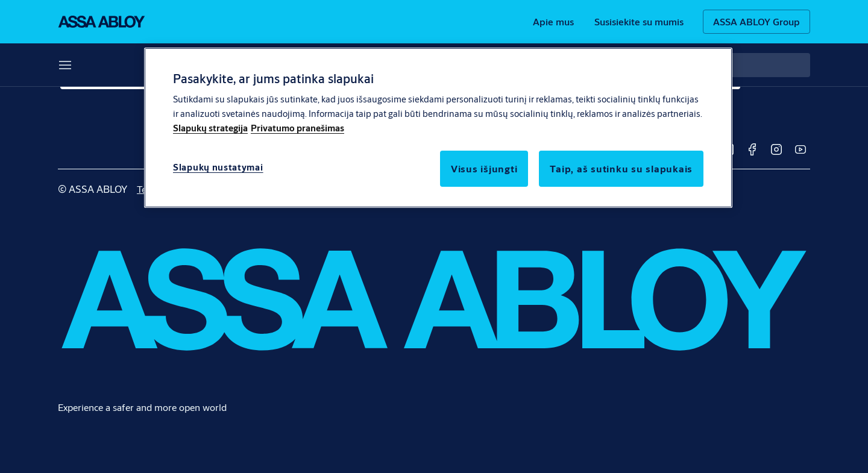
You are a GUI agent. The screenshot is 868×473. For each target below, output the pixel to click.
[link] (553, 22)
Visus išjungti (484, 168)
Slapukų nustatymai (218, 167)
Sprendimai (83, 65)
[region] (438, 128)
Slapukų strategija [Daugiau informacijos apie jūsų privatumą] (210, 128)
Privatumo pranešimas (297, 128)
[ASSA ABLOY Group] (756, 22)
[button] (119, 65)
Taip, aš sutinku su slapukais (621, 168)
